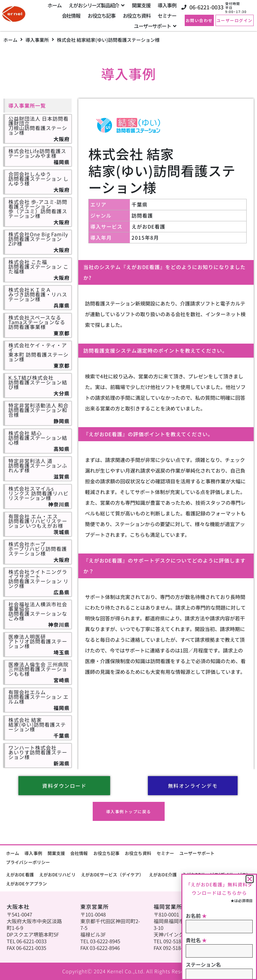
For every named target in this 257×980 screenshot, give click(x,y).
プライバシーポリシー (28, 862)
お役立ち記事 (107, 853)
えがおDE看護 (20, 875)
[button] (250, 879)
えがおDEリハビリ (57, 875)
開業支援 (56, 853)
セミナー (165, 853)
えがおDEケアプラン (26, 884)
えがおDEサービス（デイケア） (112, 875)
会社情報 (79, 853)
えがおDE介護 (163, 875)
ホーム (10, 40)
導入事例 (33, 853)
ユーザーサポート (197, 853)
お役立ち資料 (138, 853)
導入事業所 (37, 40)
